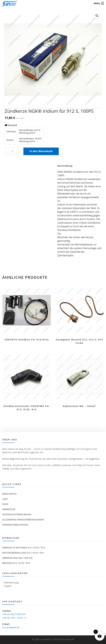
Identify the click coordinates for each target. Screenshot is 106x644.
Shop (5, 504)
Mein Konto (9, 494)
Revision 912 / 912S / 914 (16, 563)
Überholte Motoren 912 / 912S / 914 (23, 547)
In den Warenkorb (41, 151)
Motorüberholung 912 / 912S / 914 (23, 553)
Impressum (9, 509)
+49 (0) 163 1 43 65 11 (14, 618)
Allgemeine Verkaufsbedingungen (23, 519)
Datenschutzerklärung (17, 514)
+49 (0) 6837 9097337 (14, 614)
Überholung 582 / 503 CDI (17, 558)
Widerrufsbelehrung (15, 525)
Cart (5, 499)
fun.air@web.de (11, 627)
